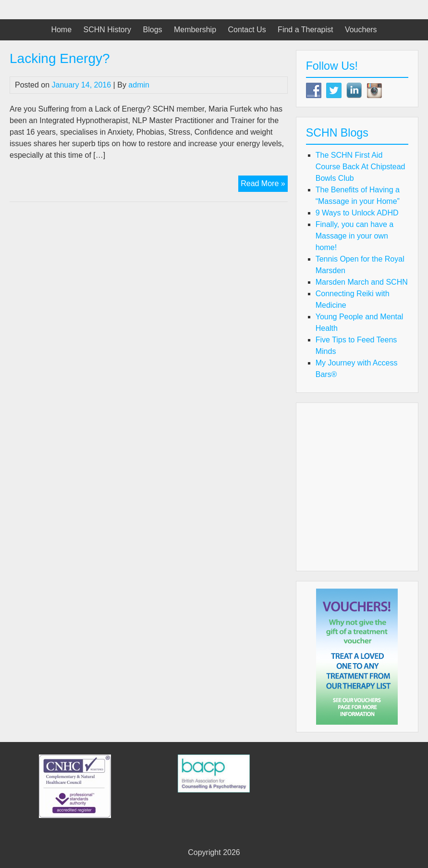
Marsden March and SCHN (362, 282)
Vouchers (361, 30)
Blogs (153, 30)
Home (61, 30)
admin (139, 85)
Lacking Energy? (60, 58)
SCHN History (108, 30)
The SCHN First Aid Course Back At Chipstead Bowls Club (361, 167)
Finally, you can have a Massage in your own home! (355, 236)
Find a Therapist (305, 30)
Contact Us (247, 30)
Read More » (264, 185)
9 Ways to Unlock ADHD (357, 213)
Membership (195, 30)
